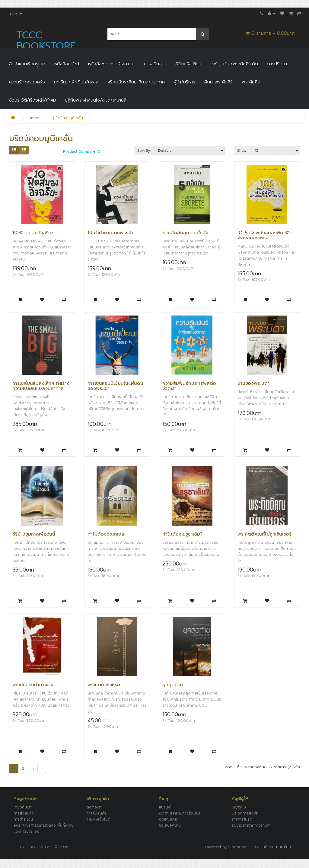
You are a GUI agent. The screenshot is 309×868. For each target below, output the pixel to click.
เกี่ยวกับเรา (23, 807)
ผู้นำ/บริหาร (185, 82)
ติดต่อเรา (94, 807)
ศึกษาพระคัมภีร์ (218, 82)
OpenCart (237, 847)
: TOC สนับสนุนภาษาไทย (269, 847)
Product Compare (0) (82, 151)
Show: (242, 151)
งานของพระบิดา (254, 383)
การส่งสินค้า (23, 813)
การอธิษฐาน (155, 64)
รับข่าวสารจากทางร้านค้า (251, 825)
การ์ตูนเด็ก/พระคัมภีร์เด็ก (234, 64)
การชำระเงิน (23, 819)
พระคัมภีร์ (251, 82)
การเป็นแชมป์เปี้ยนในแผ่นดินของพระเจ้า (115, 386)
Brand (34, 118)
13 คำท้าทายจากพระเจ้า (110, 233)
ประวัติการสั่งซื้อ (245, 813)
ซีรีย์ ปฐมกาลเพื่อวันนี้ (34, 534)
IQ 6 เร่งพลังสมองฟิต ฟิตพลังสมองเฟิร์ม (265, 235)
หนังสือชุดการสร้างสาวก (111, 64)
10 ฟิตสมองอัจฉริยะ (33, 233)
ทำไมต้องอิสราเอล (106, 534)
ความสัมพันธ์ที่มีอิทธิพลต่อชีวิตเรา (189, 386)
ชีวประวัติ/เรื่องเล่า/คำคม (32, 100)
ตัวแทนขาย (168, 819)
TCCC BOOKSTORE (46, 40)
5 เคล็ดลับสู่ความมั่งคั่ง (185, 233)
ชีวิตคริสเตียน (188, 64)
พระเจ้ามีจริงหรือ (104, 685)
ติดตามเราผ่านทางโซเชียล (180, 813)
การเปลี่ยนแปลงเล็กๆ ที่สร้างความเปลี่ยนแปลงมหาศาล (41, 386)
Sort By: (144, 151)
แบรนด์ (165, 807)
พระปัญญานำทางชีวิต (34, 685)
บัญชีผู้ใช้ (239, 807)
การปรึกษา (277, 64)
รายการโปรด (242, 819)
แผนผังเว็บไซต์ (98, 819)
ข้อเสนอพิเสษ (170, 825)
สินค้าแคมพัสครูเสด (27, 64)
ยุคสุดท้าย (173, 685)
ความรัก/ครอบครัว (27, 82)
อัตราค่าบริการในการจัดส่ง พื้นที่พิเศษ (44, 825)
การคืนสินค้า (96, 813)
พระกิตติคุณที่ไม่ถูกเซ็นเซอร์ (264, 534)
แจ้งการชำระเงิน (27, 831)
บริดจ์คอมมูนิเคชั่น (68, 118)
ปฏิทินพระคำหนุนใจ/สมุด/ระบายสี (96, 100)
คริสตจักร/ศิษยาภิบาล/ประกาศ (136, 82)
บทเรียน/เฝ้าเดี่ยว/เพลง (76, 82)
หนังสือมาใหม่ (67, 64)
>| (43, 769)
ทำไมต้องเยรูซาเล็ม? (182, 534)
